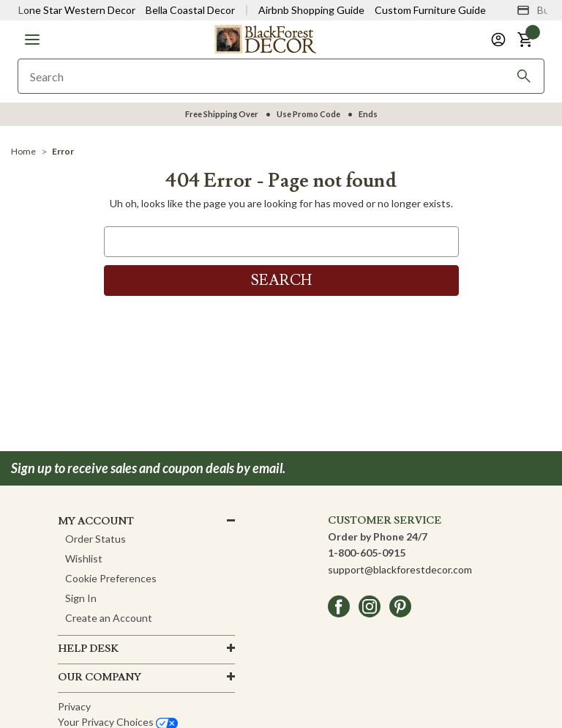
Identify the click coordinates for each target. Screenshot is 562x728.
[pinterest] (400, 606)
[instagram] (370, 606)
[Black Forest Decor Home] (265, 38)
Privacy (74, 706)
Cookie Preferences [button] (111, 578)
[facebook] (339, 606)
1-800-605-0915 (367, 553)
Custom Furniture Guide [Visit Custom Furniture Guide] (430, 10)
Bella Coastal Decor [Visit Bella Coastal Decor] (190, 10)
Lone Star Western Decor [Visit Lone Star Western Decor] (77, 10)
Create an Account (109, 618)
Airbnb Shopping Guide (311, 10)
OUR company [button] (100, 677)
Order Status (95, 539)
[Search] (524, 76)
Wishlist (84, 558)
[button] (32, 40)
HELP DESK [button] (88, 649)
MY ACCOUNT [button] (96, 521)
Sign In (81, 598)
